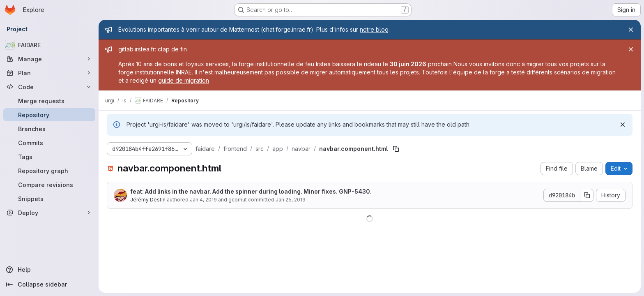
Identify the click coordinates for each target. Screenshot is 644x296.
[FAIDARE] (49, 45)
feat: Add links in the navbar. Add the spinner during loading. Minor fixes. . (251, 191)
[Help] (49, 270)
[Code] (49, 87)
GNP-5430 (354, 191)
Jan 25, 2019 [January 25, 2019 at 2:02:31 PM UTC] (291, 200)
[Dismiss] (623, 125)
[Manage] (49, 59)
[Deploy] (49, 213)
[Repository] (49, 115)
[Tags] (49, 157)
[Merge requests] (49, 101)
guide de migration (184, 80)
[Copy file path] (396, 149)
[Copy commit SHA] (587, 195)
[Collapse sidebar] (49, 284)
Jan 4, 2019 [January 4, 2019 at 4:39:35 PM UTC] (203, 200)
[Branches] (49, 129)
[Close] (631, 30)
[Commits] (49, 143)
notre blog (374, 29)
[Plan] (49, 73)
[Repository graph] (49, 171)
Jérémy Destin (148, 200)
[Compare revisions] (49, 185)
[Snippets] (49, 199)
